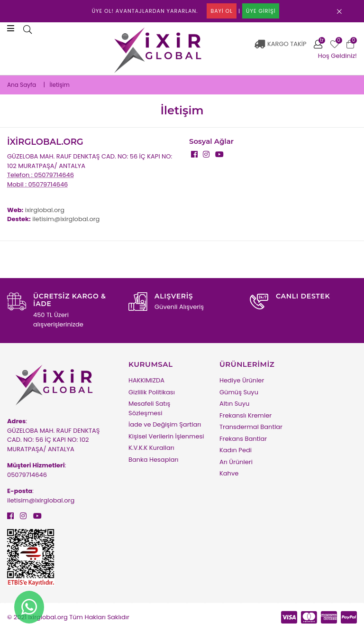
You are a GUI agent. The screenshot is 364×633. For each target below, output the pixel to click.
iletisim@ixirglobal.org (66, 219)
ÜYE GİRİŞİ (261, 11)
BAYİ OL (222, 11)
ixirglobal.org (45, 210)
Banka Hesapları (153, 460)
